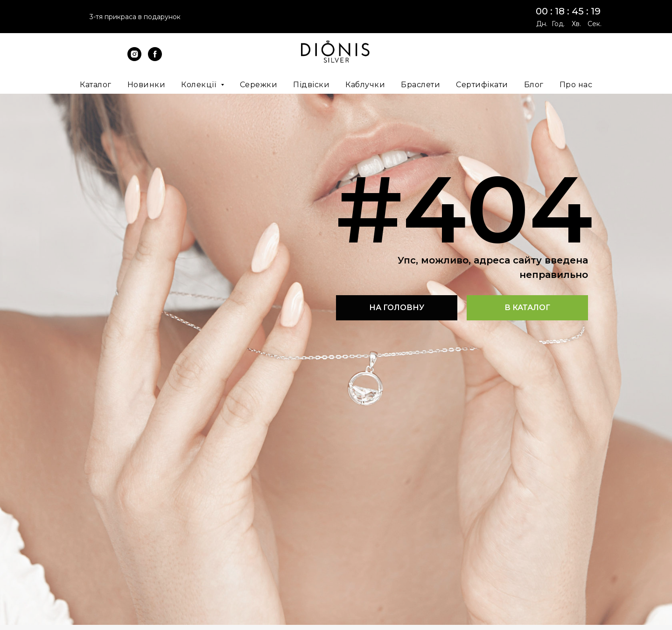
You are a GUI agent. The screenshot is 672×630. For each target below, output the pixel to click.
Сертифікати (482, 85)
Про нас (576, 85)
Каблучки (365, 85)
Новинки (147, 85)
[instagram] (134, 59)
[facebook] (155, 59)
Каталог (96, 85)
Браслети (420, 85)
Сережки (259, 85)
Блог (534, 85)
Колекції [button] (200, 85)
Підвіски (311, 85)
